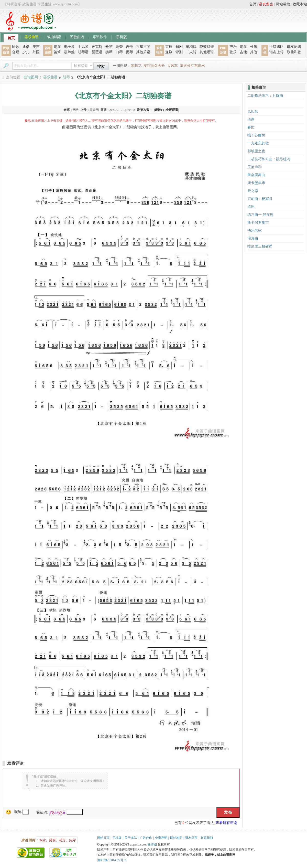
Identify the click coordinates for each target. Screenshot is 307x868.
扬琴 (109, 52)
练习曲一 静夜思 (260, 215)
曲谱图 (152, 844)
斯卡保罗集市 (258, 223)
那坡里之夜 (256, 151)
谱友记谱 (294, 47)
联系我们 (207, 838)
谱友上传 (277, 52)
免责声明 (161, 838)
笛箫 (57, 52)
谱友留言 (266, 4)
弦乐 (233, 52)
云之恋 (253, 191)
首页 (253, 4)
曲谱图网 (31, 77)
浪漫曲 (253, 238)
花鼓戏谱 (207, 47)
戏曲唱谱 (54, 37)
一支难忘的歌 (258, 143)
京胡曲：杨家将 (260, 199)
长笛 (109, 47)
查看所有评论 (226, 823)
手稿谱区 (277, 47)
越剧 (179, 47)
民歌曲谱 (77, 37)
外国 (36, 52)
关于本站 (131, 838)
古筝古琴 (143, 47)
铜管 (119, 47)
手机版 (122, 37)
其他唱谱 (207, 52)
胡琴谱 (83, 52)
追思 (251, 207)
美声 (36, 47)
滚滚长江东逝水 (192, 66)
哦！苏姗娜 (256, 135)
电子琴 (69, 47)
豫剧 (169, 52)
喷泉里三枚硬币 (260, 246)
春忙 (251, 127)
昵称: (18, 812)
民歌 (16, 47)
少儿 (26, 52)
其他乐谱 (143, 52)
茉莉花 (136, 66)
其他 (254, 52)
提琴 (129, 52)
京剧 (169, 47)
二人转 (191, 52)
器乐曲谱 (31, 37)
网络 (76, 110)
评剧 (179, 52)
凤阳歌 (253, 111)
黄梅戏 (191, 47)
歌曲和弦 (294, 52)
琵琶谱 (97, 52)
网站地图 (176, 838)
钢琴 (57, 47)
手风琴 (83, 47)
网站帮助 (283, 4)
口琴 (119, 52)
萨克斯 (97, 47)
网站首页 (103, 838)
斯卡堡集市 (256, 183)
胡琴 (66, 77)
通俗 (26, 47)
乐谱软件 (100, 37)
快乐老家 (255, 231)
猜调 (251, 119)
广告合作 (146, 838)
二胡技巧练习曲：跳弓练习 (269, 159)
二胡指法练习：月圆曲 (265, 96)
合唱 (16, 52)
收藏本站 (300, 4)
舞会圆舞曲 (256, 175)
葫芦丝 (69, 52)
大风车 (172, 66)
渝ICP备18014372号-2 (112, 860)
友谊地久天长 (154, 66)
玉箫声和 (255, 167)
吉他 (129, 47)
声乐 (233, 47)
